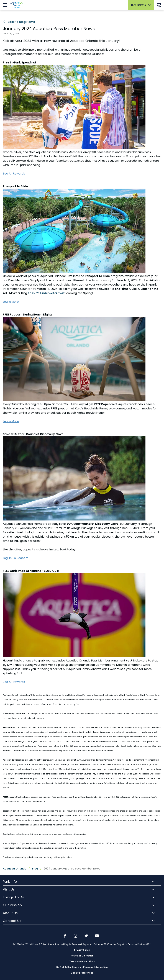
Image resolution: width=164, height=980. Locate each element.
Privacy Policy (82, 950)
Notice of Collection (82, 956)
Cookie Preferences (82, 973)
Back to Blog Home (19, 22)
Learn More (11, 302)
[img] (65, 936)
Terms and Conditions (82, 961)
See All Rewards (14, 174)
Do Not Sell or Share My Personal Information (82, 967)
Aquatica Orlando (15, 869)
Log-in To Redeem (16, 558)
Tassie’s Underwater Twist (47, 293)
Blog (35, 869)
